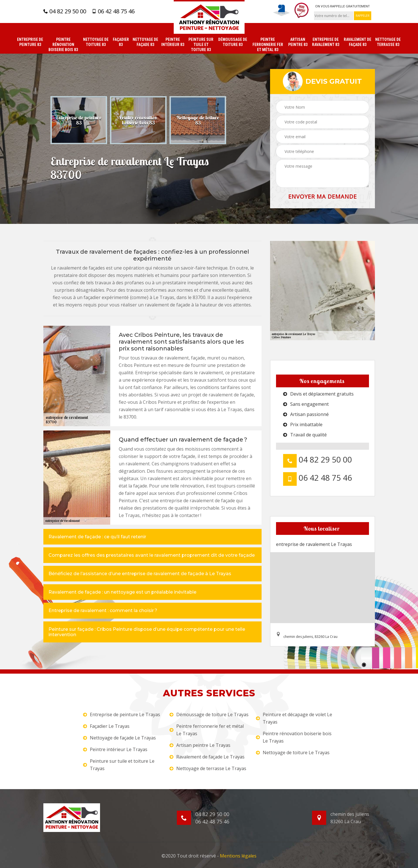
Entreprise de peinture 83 (30, 42)
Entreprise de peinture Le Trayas (122, 714)
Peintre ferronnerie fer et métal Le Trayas (207, 730)
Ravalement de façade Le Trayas (207, 757)
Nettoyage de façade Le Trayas (119, 738)
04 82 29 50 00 (65, 11)
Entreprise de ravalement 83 (326, 42)
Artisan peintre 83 (298, 42)
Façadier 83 (121, 42)
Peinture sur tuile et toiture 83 (201, 45)
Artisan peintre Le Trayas (200, 745)
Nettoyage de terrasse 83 (388, 42)
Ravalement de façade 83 (357, 42)
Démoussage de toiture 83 (233, 42)
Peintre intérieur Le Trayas (115, 749)
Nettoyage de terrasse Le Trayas (208, 768)
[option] (79, 120)
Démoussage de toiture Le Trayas (209, 714)
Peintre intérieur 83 (173, 42)
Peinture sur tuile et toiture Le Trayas (119, 765)
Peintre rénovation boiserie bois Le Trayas (294, 737)
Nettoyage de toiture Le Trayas (293, 753)
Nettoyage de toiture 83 (96, 42)
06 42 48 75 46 (113, 11)
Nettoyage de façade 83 (145, 42)
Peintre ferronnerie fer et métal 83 (268, 45)
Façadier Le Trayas (106, 726)
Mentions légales (238, 856)
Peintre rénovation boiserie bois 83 (63, 45)
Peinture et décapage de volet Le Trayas (294, 718)
